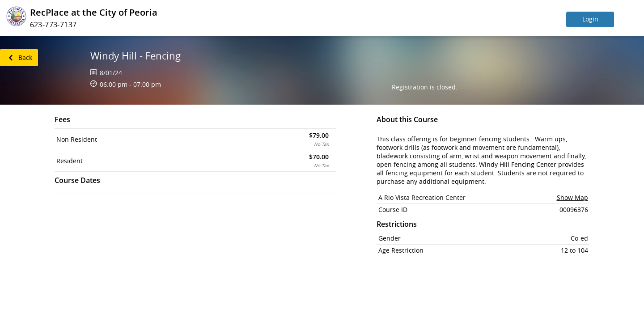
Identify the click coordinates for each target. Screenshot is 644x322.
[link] (19, 58)
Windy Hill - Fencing (136, 56)
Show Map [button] (572, 197)
